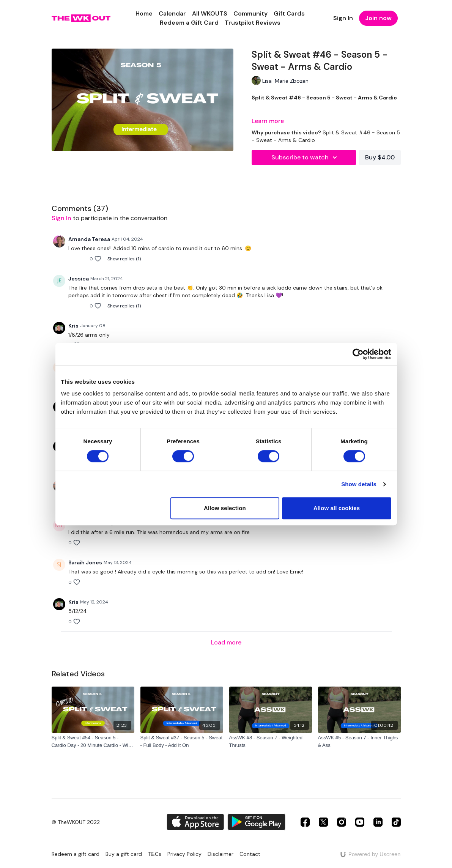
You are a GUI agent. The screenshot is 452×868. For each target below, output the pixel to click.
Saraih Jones (85, 562)
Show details (359, 484)
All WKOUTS (210, 13)
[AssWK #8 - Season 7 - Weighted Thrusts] (271, 741)
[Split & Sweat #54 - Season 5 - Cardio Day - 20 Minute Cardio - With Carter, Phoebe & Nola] (93, 741)
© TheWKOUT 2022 (76, 822)
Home (144, 13)
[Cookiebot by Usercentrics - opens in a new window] (358, 354)
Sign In (343, 18)
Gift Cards (289, 13)
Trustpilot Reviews (253, 23)
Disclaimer (220, 854)
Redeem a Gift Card (189, 23)
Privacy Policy (184, 854)
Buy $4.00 (380, 157)
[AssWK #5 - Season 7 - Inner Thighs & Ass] (359, 741)
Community (250, 13)
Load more (226, 642)
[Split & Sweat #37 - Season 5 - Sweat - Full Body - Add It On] (182, 741)
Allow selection (225, 508)
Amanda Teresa (89, 239)
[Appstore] (195, 822)
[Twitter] (323, 822)
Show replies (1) (124, 259)
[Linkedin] (378, 822)
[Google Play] (257, 822)
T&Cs (155, 854)
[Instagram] (342, 822)
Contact (250, 854)
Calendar (172, 13)
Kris (73, 326)
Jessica (79, 279)
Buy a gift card (124, 854)
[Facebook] (305, 822)
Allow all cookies (337, 508)
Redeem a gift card (76, 854)
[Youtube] (360, 822)
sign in (61, 218)
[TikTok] (396, 822)
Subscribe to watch (305, 158)
